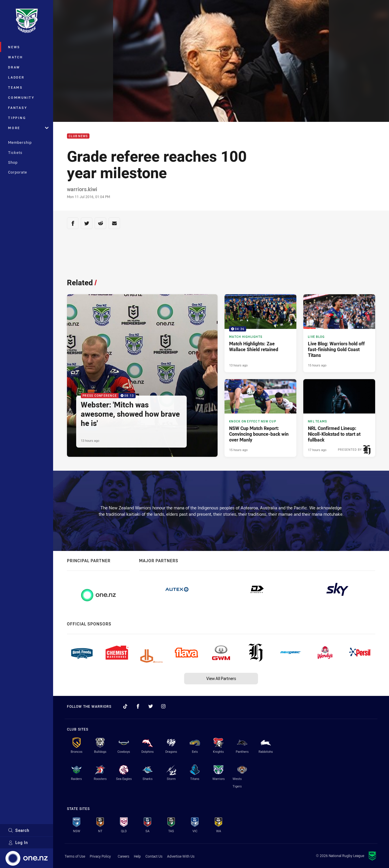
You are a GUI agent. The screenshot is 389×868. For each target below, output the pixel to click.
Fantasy (18, 108)
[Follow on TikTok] (125, 706)
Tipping (17, 118)
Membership (20, 142)
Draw (14, 67)
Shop (13, 162)
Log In (18, 842)
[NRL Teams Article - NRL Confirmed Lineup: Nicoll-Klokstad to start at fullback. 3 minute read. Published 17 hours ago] (339, 418)
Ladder (16, 77)
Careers (124, 856)
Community (21, 97)
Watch (16, 57)
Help (137, 856)
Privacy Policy (100, 856)
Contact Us (154, 856)
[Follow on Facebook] (138, 706)
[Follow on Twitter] (151, 706)
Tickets (15, 152)
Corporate (18, 172)
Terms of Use (75, 856)
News (14, 47)
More (28, 128)
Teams (15, 87)
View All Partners (221, 678)
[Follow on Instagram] (163, 706)
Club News (78, 136)
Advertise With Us (181, 856)
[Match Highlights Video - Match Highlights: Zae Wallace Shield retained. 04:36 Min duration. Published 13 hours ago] (260, 333)
